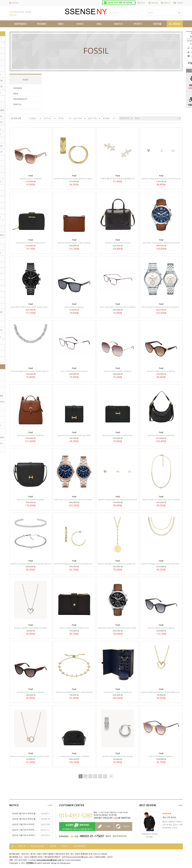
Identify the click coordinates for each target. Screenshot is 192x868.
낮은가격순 (78, 118)
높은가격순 (92, 118)
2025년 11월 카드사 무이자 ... (24, 830)
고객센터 (180, 3)
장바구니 (167, 3)
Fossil (25, 80)
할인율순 (106, 118)
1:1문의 (116, 818)
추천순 (61, 118)
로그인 (143, 3)
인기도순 (47, 118)
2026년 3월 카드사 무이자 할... (24, 814)
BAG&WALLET (20, 99)
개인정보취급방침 (37, 846)
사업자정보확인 (79, 846)
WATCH (17, 104)
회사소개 (22, 846)
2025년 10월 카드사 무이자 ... (24, 835)
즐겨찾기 (16, 3)
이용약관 (53, 846)
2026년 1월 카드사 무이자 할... (24, 819)
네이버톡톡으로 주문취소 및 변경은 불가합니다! (77, 827)
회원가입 (155, 3)
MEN (16, 94)
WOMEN (18, 88)
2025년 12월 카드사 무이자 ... (24, 825)
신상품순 (32, 118)
